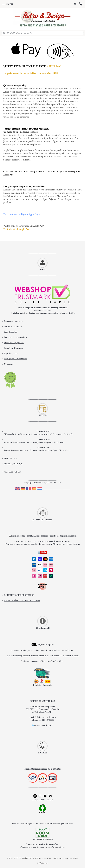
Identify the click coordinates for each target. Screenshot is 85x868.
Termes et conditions (13, 326)
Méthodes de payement (14, 343)
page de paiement (72, 544)
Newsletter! (9, 364)
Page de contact (11, 332)
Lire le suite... (69, 434)
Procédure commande (14, 321)
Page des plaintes (11, 353)
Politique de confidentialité (15, 359)
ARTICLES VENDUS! (13, 472)
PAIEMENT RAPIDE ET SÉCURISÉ (19, 595)
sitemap (45, 858)
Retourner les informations (15, 337)
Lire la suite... (64, 450)
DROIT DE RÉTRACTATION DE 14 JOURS (22, 601)
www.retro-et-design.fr (44, 725)
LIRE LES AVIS (10, 458)
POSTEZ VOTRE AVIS (13, 464)
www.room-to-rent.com (43, 839)
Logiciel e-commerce (60, 858)
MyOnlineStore (42, 863)
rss (50, 858)
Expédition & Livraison (14, 348)
